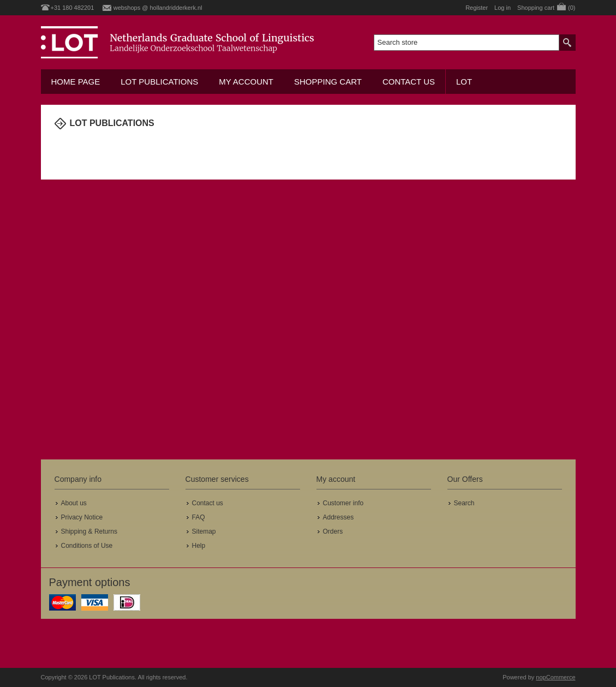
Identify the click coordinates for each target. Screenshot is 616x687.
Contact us (409, 82)
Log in (503, 8)
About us (74, 503)
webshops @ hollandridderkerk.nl (158, 8)
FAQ (199, 517)
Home (60, 146)
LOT (464, 82)
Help (199, 546)
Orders (333, 531)
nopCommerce (555, 677)
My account (246, 82)
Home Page (76, 82)
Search (464, 503)
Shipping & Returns (89, 531)
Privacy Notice (82, 517)
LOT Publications (159, 82)
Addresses (339, 517)
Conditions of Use (87, 546)
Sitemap (204, 531)
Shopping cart (328, 82)
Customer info (343, 503)
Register (477, 8)
